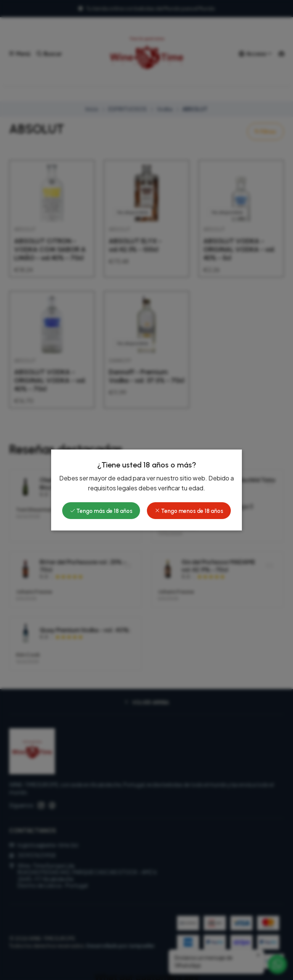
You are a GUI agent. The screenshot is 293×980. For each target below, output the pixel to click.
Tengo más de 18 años (101, 511)
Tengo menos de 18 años (189, 511)
